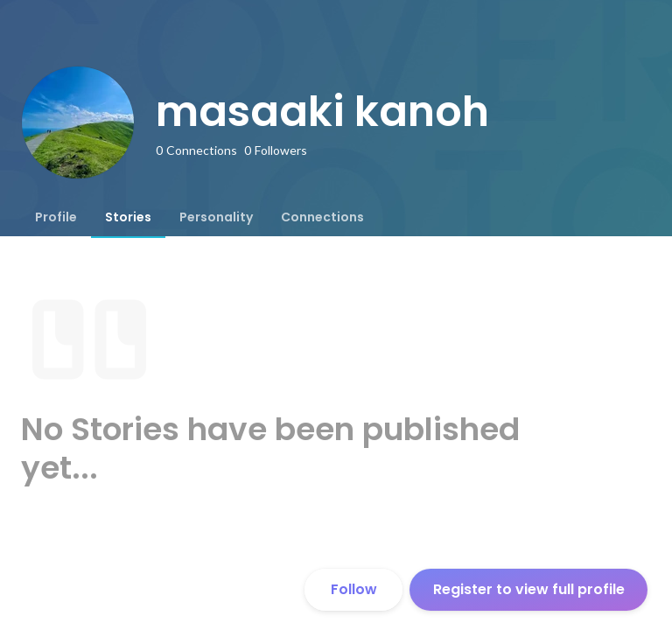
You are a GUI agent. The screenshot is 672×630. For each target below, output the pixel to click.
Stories (128, 217)
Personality (216, 217)
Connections (322, 217)
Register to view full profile (529, 589)
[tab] (56, 217)
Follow (354, 589)
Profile (56, 217)
